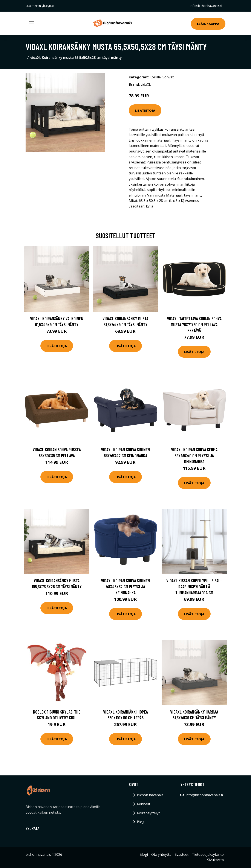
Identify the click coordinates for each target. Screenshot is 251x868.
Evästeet (182, 854)
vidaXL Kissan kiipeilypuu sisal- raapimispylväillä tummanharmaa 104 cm (194, 586)
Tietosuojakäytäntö (208, 854)
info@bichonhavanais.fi (206, 6)
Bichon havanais (150, 795)
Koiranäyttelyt (148, 813)
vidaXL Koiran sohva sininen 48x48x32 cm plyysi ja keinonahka (125, 586)
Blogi (141, 822)
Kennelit (144, 804)
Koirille (155, 77)
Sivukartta (215, 860)
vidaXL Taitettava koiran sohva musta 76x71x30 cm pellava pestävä (194, 324)
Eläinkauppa (208, 24)
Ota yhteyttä (161, 854)
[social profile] (58, 6)
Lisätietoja (145, 110)
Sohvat (168, 77)
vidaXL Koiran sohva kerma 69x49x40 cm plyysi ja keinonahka (194, 455)
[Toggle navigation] (31, 23)
